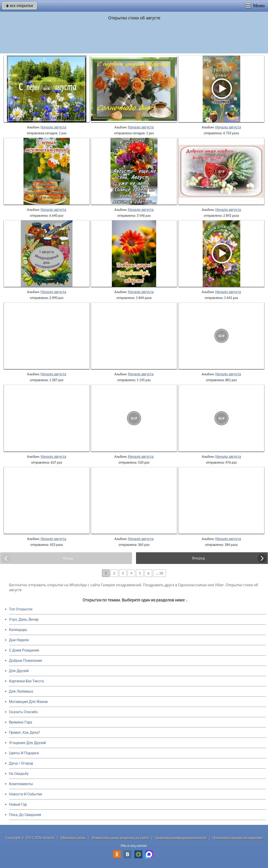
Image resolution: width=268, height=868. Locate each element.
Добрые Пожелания (26, 661)
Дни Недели (19, 640)
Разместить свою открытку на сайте (120, 838)
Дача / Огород (21, 763)
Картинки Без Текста (26, 681)
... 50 (160, 573)
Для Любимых (21, 691)
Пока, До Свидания (25, 815)
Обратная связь (73, 838)
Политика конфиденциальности (181, 838)
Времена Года (21, 722)
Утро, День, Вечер (24, 619)
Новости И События (26, 794)
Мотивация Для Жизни (28, 702)
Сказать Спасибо (23, 712)
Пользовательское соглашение (237, 838)
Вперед (198, 558)
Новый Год (18, 804)
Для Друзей (19, 671)
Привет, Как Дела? (24, 732)
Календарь (18, 630)
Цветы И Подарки (24, 753)
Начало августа (53, 127)
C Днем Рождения (24, 650)
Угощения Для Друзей (27, 743)
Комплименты (21, 784)
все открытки (19, 6)
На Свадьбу (19, 774)
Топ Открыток (21, 609)
